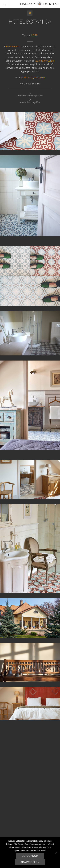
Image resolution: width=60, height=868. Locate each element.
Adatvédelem (30, 862)
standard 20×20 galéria (30, 101)
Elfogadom (30, 856)
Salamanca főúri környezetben (30, 94)
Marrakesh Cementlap (37, 4)
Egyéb (34, 35)
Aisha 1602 (40, 78)
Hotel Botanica (13, 47)
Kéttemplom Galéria (44, 61)
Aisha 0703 (28, 78)
